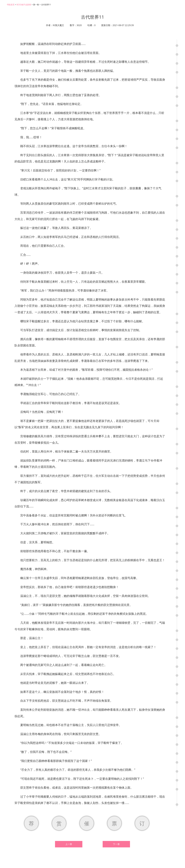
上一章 (69, 844)
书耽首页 (11, 5)
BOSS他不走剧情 (24, 5)
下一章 (116, 844)
